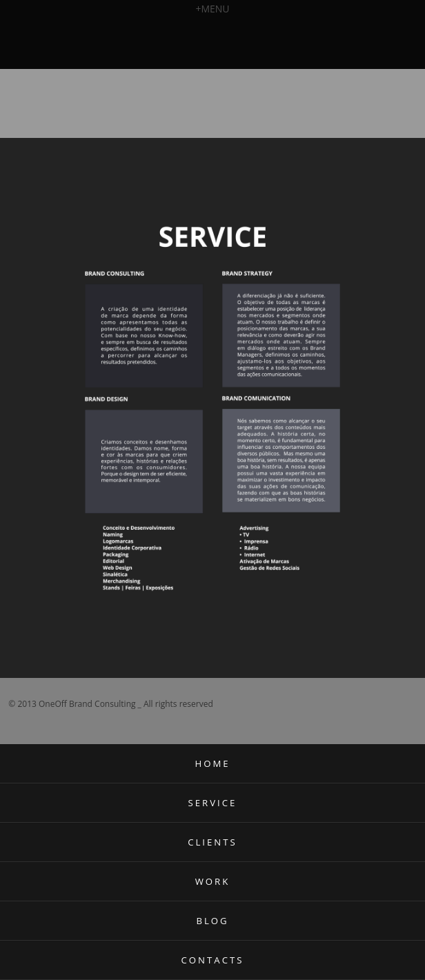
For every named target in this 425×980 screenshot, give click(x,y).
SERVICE (213, 803)
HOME (212, 763)
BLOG (212, 921)
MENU (212, 9)
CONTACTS (213, 960)
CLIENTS (212, 842)
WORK (213, 881)
